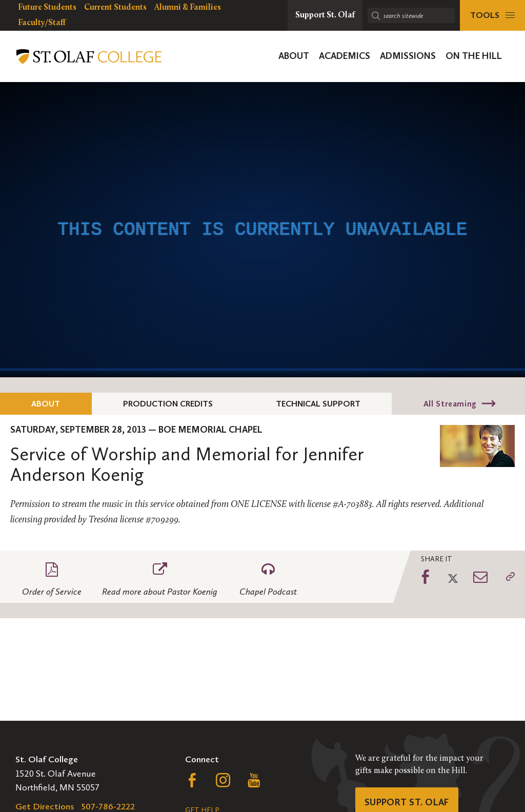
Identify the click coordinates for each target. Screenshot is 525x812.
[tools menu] (492, 15)
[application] (262, 230)
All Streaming (450, 404)
